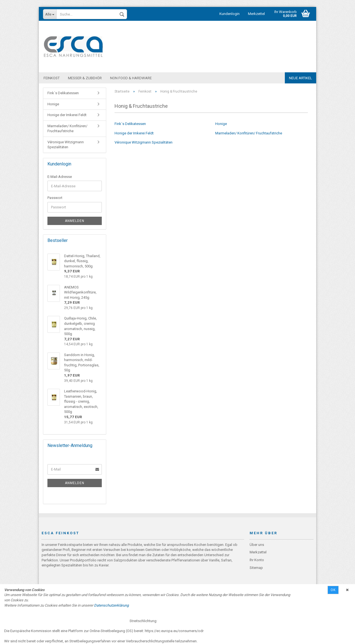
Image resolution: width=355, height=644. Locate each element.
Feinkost (52, 78)
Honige (221, 124)
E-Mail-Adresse (60, 177)
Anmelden (75, 221)
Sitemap (256, 568)
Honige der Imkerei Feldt (134, 133)
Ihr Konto (257, 560)
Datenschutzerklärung (111, 605)
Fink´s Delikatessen (130, 124)
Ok (333, 590)
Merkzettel (256, 14)
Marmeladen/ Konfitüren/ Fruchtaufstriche (249, 133)
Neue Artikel (301, 78)
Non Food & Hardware (131, 78)
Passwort (55, 198)
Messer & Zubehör (85, 78)
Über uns (257, 545)
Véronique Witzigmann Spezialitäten (144, 143)
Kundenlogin (230, 14)
